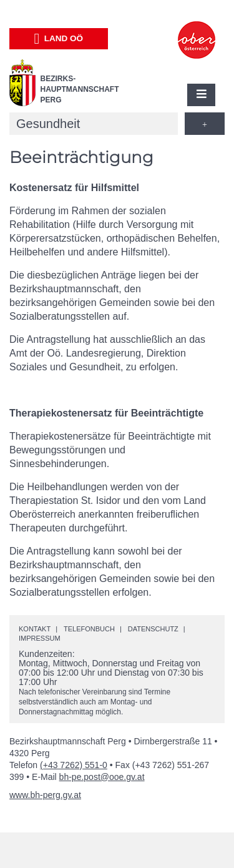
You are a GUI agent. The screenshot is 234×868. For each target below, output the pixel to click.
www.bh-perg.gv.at (45, 795)
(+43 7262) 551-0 (74, 765)
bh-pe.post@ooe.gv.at (102, 777)
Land (58, 39)
